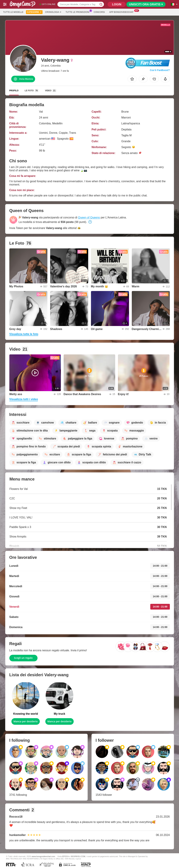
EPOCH (65, 856)
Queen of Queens (89, 217)
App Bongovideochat (122, 12)
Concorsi (99, 12)
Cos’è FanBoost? (160, 70)
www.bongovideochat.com (43, 856)
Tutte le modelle (13, 12)
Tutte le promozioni (78, 12)
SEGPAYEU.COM (78, 856)
